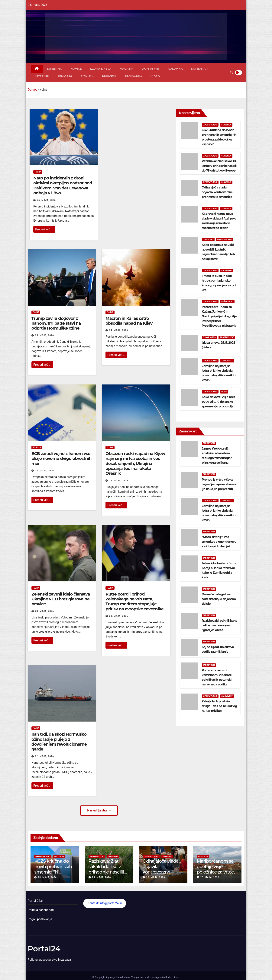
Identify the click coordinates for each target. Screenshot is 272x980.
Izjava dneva (101, 69)
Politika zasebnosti (41, 910)
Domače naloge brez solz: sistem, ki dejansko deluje (219, 599)
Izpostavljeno (210, 125)
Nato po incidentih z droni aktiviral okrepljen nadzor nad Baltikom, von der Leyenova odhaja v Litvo (63, 185)
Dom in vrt (151, 69)
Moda (224, 392)
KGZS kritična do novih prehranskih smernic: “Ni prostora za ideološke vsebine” (54, 872)
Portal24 (44, 949)
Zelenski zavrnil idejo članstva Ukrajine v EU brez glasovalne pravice (61, 599)
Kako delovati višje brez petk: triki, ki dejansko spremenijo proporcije (219, 402)
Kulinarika (227, 271)
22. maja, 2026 (44, 756)
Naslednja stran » (99, 810)
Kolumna (175, 69)
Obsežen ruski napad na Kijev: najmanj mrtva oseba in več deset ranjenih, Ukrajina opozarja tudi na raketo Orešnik (135, 464)
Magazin (127, 69)
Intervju (42, 76)
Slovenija (226, 125)
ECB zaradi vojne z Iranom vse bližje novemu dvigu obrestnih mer (62, 459)
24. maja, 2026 (118, 330)
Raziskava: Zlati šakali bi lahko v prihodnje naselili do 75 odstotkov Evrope (220, 166)
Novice (76, 69)
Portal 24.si (36, 901)
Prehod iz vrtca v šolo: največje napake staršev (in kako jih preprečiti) (219, 484)
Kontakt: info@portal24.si (105, 903)
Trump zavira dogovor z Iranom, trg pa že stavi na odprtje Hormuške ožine (56, 323)
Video (155, 76)
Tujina (38, 172)
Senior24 (65, 76)
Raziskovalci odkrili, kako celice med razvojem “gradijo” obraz (220, 625)
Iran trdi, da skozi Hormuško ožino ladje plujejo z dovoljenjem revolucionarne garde (59, 742)
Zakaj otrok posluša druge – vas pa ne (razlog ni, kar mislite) (219, 706)
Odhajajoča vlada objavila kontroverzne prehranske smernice (217, 192)
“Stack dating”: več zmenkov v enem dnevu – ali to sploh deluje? (219, 542)
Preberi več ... (44, 229)
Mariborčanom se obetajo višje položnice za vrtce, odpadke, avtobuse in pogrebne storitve (217, 875)
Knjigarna (134, 76)
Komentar (199, 69)
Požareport (227, 302)
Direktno (55, 69)
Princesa (109, 76)
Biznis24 (87, 76)
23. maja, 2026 (44, 611)
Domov (32, 90)
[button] (232, 73)
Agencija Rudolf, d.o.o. (167, 977)
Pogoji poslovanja (40, 919)
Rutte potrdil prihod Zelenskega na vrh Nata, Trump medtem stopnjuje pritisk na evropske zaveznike (134, 602)
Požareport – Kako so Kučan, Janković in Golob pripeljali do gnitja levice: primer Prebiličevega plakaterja (219, 316)
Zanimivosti (227, 361)
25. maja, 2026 (46, 200)
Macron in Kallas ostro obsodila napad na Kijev (129, 321)
